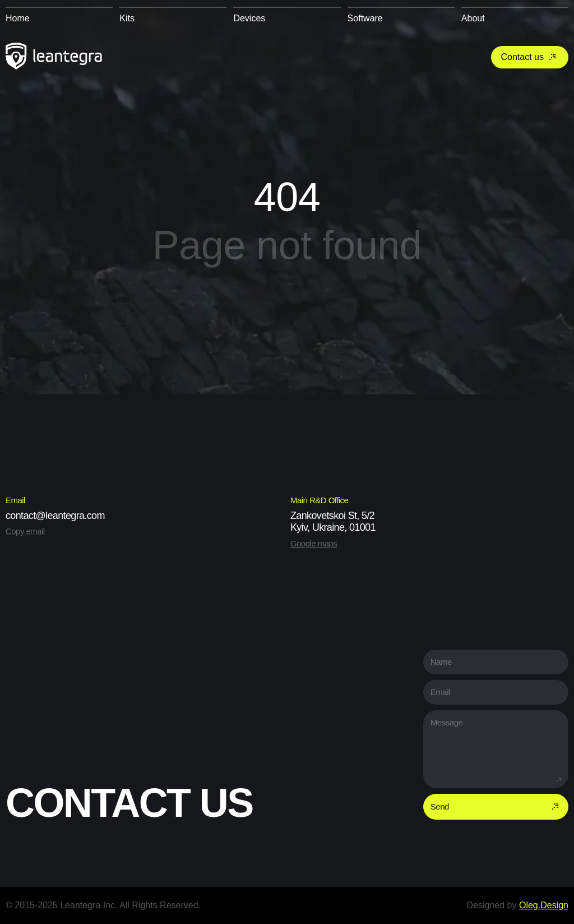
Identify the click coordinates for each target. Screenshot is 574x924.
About (473, 18)
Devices (249, 18)
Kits (127, 18)
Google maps (314, 543)
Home (18, 18)
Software (365, 18)
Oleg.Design (544, 905)
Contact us (530, 57)
